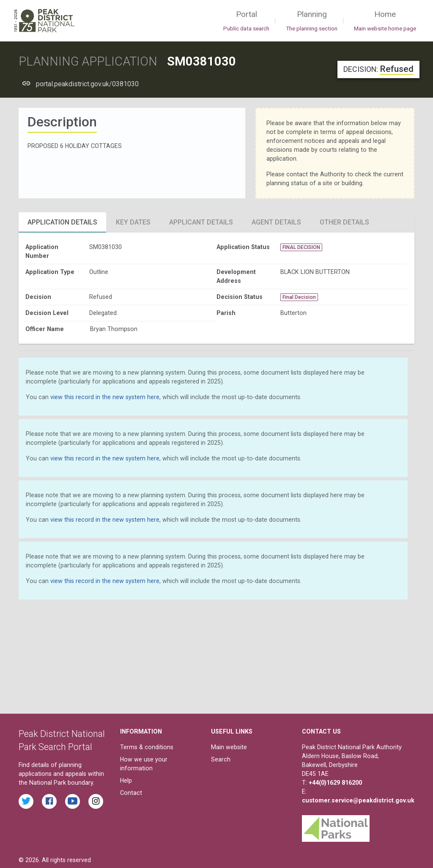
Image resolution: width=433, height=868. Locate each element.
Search (221, 759)
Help (126, 780)
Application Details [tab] (62, 222)
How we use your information (144, 764)
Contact (131, 793)
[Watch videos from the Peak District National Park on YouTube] (73, 801)
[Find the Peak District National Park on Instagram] (96, 801)
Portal (246, 21)
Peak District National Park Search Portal (62, 741)
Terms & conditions (147, 747)
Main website (229, 747)
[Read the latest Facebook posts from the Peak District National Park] (49, 801)
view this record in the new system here (105, 397)
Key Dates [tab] (133, 222)
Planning (312, 21)
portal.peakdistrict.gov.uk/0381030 (87, 84)
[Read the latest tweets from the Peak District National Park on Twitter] (26, 801)
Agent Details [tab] (276, 222)
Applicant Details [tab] (201, 222)
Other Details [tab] (344, 222)
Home (385, 21)
